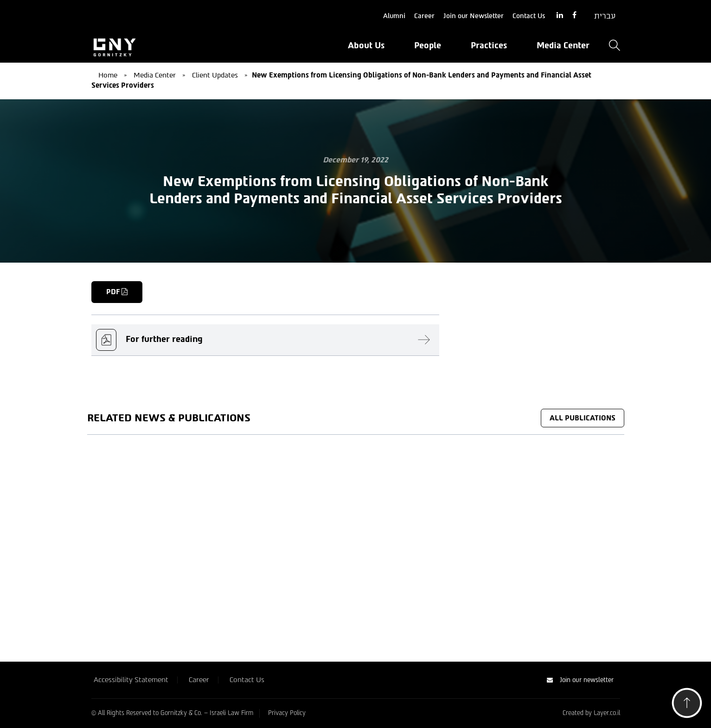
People (428, 45)
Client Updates (215, 75)
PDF (117, 292)
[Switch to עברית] (605, 16)
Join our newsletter (580, 680)
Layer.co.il (607, 713)
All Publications (583, 418)
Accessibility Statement (131, 680)
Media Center (563, 45)
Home (108, 75)
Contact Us (529, 16)
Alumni (394, 16)
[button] (687, 705)
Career (424, 16)
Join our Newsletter (474, 16)
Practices (489, 45)
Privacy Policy (287, 713)
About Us (366, 45)
